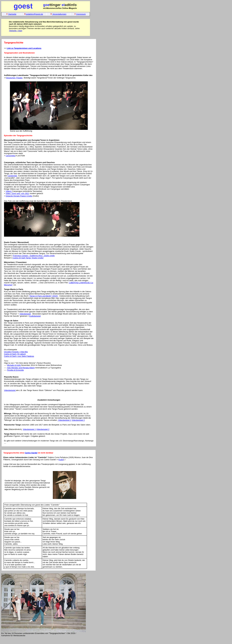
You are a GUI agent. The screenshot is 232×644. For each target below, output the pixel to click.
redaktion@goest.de (34, 14)
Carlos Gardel (31, 453)
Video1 (9, 191)
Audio (61, 460)
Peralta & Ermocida (15, 370)
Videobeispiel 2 (78, 420)
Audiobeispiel (35, 316)
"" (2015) (43, 296)
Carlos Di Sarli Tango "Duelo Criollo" (28, 258)
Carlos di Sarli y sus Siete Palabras (19, 356)
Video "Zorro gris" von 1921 (17, 193)
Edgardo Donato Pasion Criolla (19, 196)
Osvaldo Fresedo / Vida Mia (16, 352)
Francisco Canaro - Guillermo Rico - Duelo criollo (34, 256)
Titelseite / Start (16, 31)
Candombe (12, 176)
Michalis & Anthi (14, 365)
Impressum (81, 14)
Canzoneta (11, 156)
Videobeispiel (25, 314)
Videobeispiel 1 (64, 420)
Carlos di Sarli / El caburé (15, 354)
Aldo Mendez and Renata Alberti (21, 368)
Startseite (12, 14)
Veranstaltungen (59, 14)
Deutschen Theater (14, 78)
